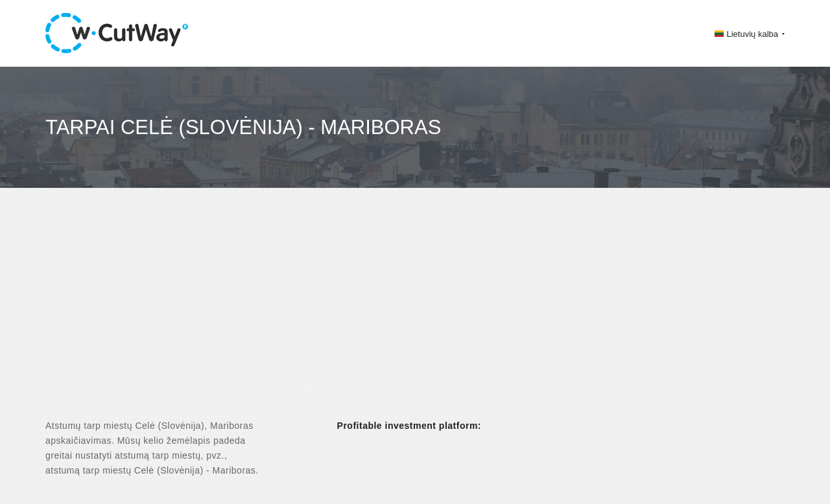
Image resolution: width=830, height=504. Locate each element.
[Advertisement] (415, 315)
